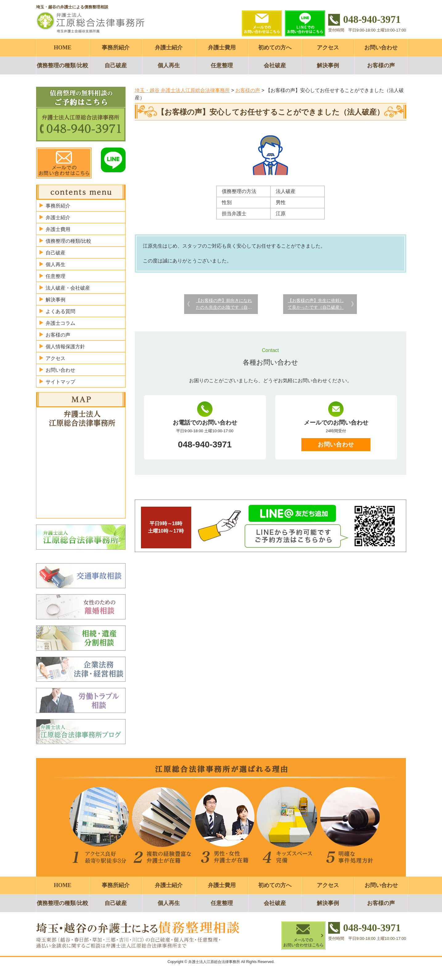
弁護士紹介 (169, 48)
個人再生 (169, 65)
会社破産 (275, 65)
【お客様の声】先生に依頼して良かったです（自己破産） (316, 304)
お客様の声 (381, 65)
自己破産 (116, 65)
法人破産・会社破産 (68, 288)
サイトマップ (60, 382)
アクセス (328, 48)
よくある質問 (60, 311)
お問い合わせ (381, 48)
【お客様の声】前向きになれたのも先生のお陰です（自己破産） (224, 304)
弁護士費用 (222, 48)
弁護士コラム (60, 323)
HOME (63, 48)
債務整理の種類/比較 (62, 65)
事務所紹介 (116, 48)
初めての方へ (275, 48)
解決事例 (328, 65)
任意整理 (222, 65)
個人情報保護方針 (65, 347)
